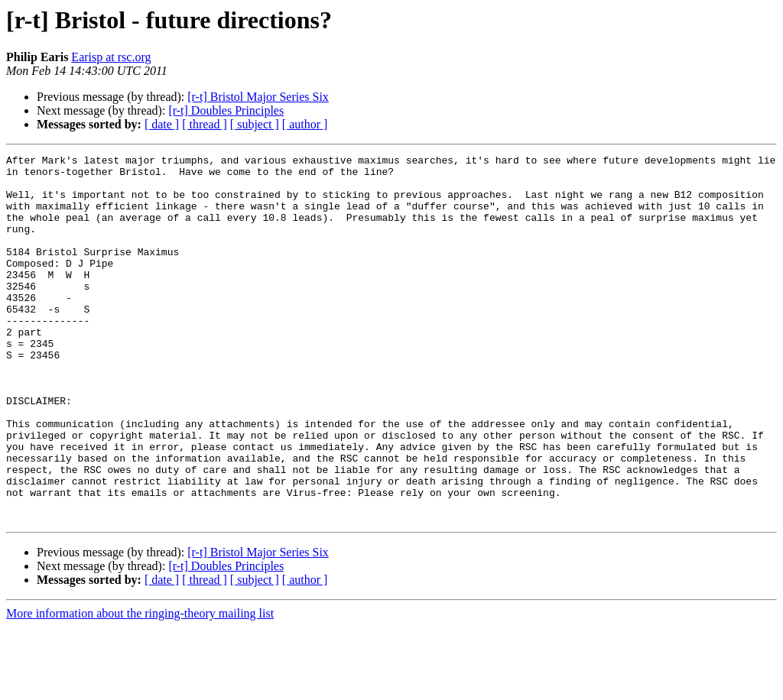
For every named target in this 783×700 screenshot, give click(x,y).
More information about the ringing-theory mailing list (140, 687)
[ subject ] (255, 124)
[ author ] (305, 124)
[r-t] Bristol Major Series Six (258, 97)
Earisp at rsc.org (111, 57)
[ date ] (162, 124)
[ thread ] (205, 124)
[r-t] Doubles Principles (226, 110)
